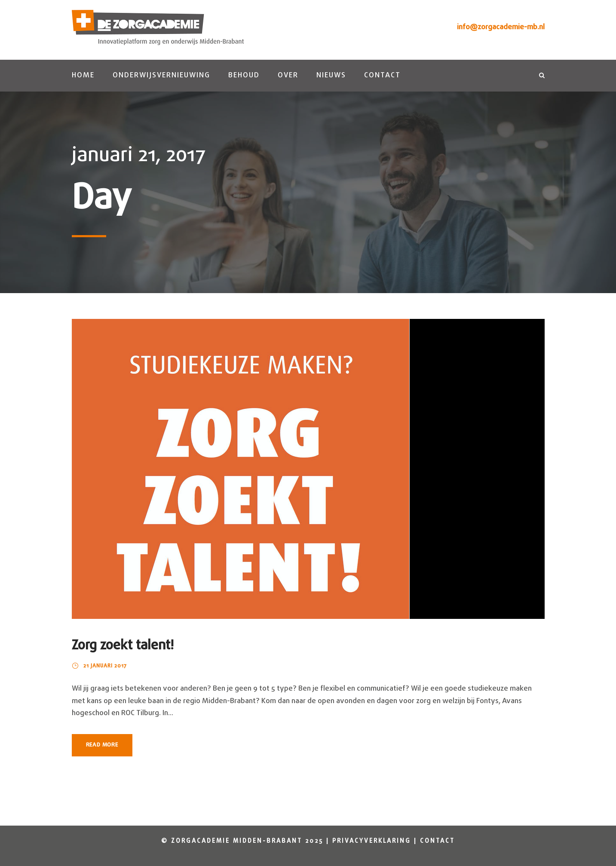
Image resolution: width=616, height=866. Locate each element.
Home (83, 75)
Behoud (244, 75)
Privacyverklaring (372, 841)
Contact (382, 75)
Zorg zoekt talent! (123, 646)
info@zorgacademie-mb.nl (501, 27)
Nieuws (331, 75)
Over (288, 75)
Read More (102, 745)
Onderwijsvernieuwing (161, 75)
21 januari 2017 (105, 666)
